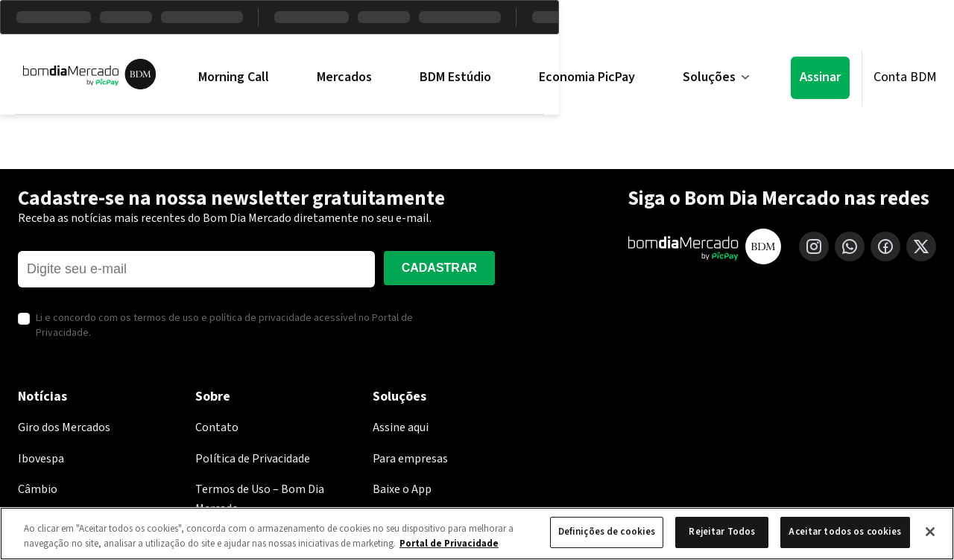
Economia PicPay (587, 77)
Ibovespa (41, 459)
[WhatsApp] (850, 246)
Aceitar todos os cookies (845, 532)
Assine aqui (401, 427)
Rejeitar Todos (722, 532)
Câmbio (38, 489)
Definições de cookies (607, 532)
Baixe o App (402, 489)
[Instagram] (814, 246)
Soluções (716, 77)
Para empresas (410, 459)
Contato (217, 427)
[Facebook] (885, 246)
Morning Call (234, 77)
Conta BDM (905, 77)
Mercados (344, 77)
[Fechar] (930, 532)
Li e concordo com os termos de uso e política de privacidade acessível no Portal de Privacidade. (224, 326)
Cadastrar (439, 268)
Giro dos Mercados (64, 427)
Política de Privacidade (253, 459)
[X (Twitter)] (921, 246)
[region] (477, 534)
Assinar (820, 77)
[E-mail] (196, 269)
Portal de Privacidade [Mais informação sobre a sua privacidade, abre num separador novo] (449, 544)
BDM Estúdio (455, 77)
